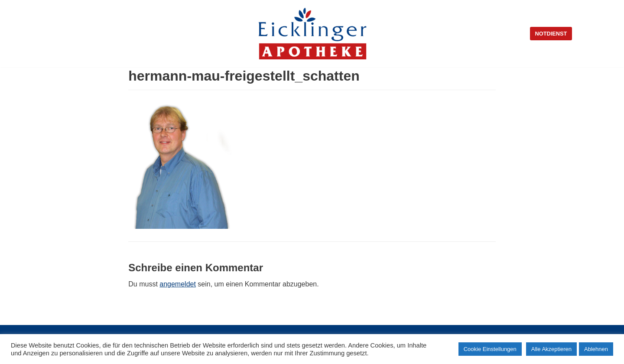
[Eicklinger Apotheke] (312, 34)
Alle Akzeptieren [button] (551, 349)
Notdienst (551, 34)
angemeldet (178, 284)
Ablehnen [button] (596, 349)
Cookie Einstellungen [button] (490, 349)
